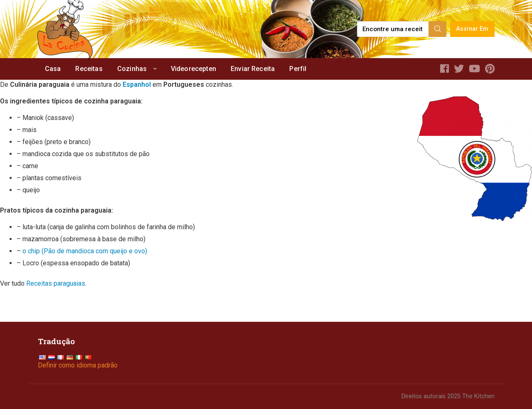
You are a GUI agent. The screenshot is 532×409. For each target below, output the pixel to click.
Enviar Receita (253, 69)
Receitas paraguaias (56, 283)
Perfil (298, 69)
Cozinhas (132, 69)
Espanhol (137, 84)
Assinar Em (472, 29)
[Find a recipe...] (393, 29)
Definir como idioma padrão (78, 365)
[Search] (438, 29)
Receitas (89, 69)
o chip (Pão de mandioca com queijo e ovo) (85, 251)
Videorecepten (193, 69)
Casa (53, 69)
